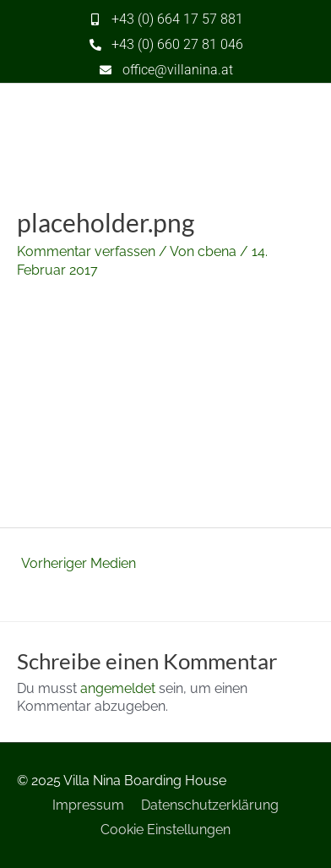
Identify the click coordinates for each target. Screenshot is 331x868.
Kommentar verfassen (86, 251)
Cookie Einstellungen (165, 830)
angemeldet (118, 688)
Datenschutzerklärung (210, 805)
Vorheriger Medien (79, 563)
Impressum (88, 805)
